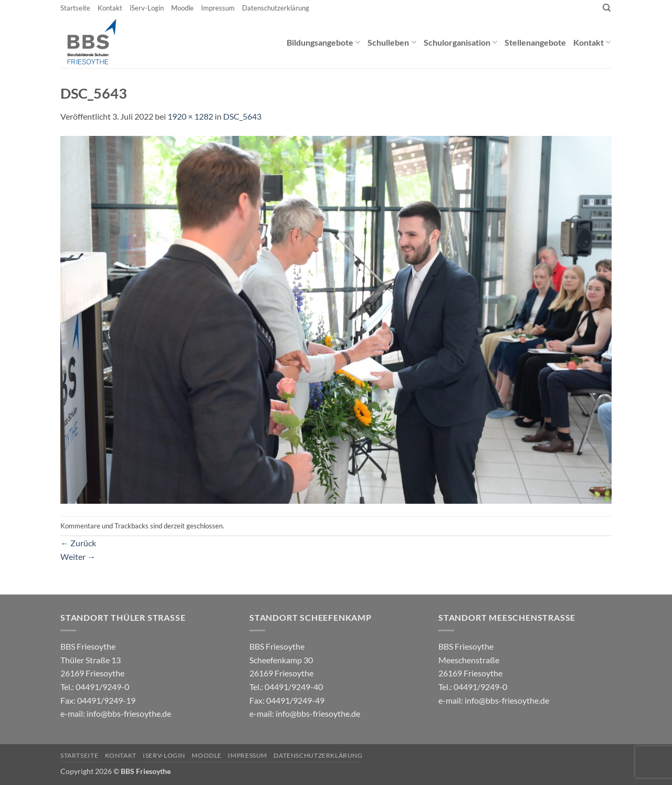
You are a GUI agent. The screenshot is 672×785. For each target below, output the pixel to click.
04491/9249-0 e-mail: (98, 700)
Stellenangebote (535, 42)
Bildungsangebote (323, 42)
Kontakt (110, 8)
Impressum (218, 8)
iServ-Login (147, 8)
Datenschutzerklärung (276, 8)
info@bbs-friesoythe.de (129, 713)
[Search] (607, 8)
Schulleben (392, 42)
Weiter (78, 556)
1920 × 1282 (190, 116)
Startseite (75, 8)
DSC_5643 (242, 116)
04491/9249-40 (294, 687)
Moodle (182, 8)
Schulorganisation (460, 42)
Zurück (78, 543)
